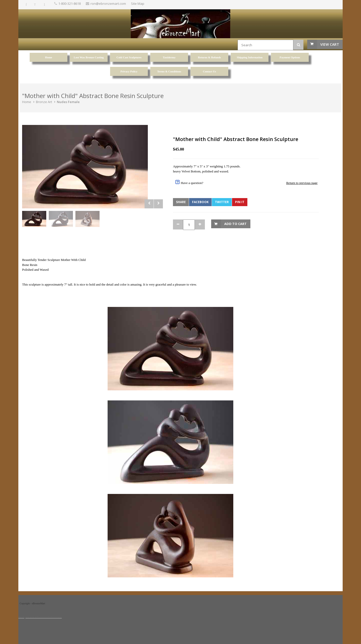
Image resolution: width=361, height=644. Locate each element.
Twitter (222, 202)
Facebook (200, 202)
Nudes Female (68, 102)
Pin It (240, 202)
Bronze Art (44, 102)
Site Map (138, 4)
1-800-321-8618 (70, 4)
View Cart (330, 44)
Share (181, 202)
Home (27, 102)
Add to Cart (235, 224)
